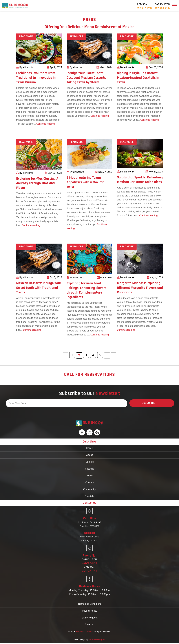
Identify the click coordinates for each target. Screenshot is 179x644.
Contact (90, 482)
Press (90, 476)
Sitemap (90, 625)
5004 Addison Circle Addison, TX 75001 (90, 539)
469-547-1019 (145, 8)
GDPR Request (90, 619)
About (89, 455)
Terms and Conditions (90, 605)
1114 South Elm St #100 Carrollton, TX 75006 (89, 524)
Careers (90, 462)
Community (89, 489)
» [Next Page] (115, 355)
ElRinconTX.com (84, 633)
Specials (89, 496)
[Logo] (15, 5)
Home (89, 448)
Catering (90, 469)
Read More (26, 36)
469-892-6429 (163, 8)
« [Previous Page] (64, 355)
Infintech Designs (97, 640)
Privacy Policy (90, 612)
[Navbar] (174, 6)
